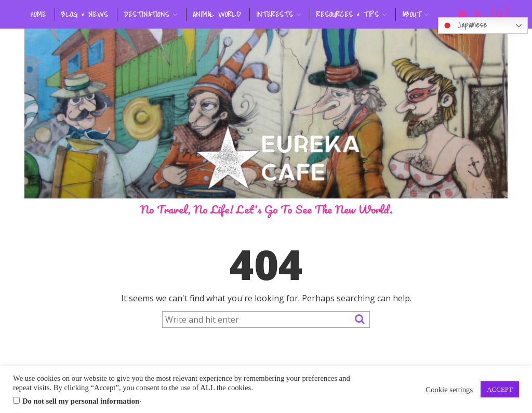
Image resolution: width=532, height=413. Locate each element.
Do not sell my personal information (81, 401)
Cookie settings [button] (449, 390)
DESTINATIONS (147, 15)
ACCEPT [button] (500, 389)
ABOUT (412, 15)
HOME (38, 15)
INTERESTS (275, 15)
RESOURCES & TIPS (348, 15)
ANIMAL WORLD (217, 15)
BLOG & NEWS (85, 15)
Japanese (464, 25)
